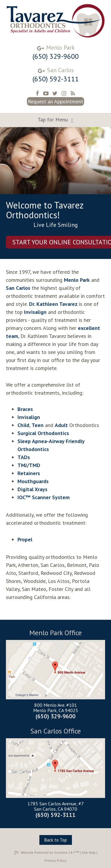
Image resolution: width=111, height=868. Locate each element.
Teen (38, 425)
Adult (61, 425)
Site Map (89, 852)
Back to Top (56, 840)
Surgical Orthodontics (43, 433)
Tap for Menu (55, 120)
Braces (25, 409)
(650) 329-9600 (56, 56)
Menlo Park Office (55, 633)
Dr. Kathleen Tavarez (54, 304)
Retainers (29, 473)
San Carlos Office (56, 731)
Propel (25, 539)
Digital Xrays (32, 489)
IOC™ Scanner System (44, 497)
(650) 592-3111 (56, 79)
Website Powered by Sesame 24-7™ (46, 853)
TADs (24, 457)
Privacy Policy (55, 860)
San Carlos (61, 70)
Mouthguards (33, 481)
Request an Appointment (55, 101)
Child (23, 425)
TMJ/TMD (29, 465)
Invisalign (35, 312)
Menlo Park (60, 48)
